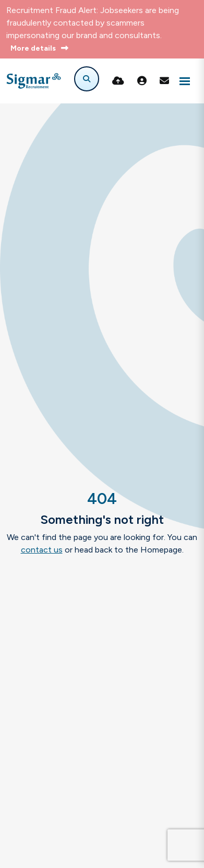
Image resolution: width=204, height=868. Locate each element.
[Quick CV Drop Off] (118, 81)
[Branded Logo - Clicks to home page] (34, 81)
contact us (42, 550)
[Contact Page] (164, 81)
